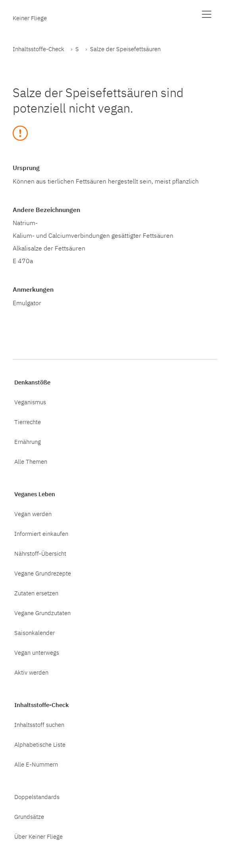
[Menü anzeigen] (207, 14)
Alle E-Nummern (36, 764)
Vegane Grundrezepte (43, 573)
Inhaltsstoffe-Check (38, 49)
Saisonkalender (34, 633)
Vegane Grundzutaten (42, 613)
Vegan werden (33, 514)
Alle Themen (31, 461)
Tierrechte (28, 422)
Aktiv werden (31, 672)
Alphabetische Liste (40, 744)
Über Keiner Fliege (38, 836)
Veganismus (30, 402)
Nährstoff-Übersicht (40, 553)
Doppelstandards (37, 797)
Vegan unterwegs (37, 652)
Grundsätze (29, 816)
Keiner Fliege (30, 18)
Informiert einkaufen (41, 533)
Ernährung (28, 442)
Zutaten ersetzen (36, 593)
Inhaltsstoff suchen (39, 725)
